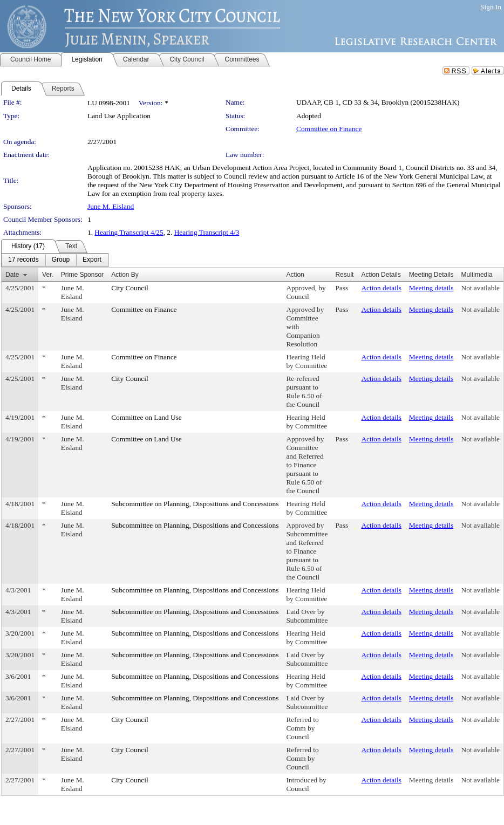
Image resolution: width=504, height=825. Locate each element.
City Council (130, 288)
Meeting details (431, 288)
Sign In (491, 7)
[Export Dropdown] (92, 260)
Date (12, 275)
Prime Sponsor (82, 275)
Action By (125, 275)
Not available (481, 288)
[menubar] (55, 260)
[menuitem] (23, 260)
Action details (381, 288)
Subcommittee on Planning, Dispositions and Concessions (195, 504)
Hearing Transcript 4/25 (129, 232)
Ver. (48, 275)
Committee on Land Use (147, 417)
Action (295, 275)
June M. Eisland (111, 206)
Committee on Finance (329, 129)
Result (344, 275)
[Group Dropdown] (61, 260)
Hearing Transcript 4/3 (207, 232)
